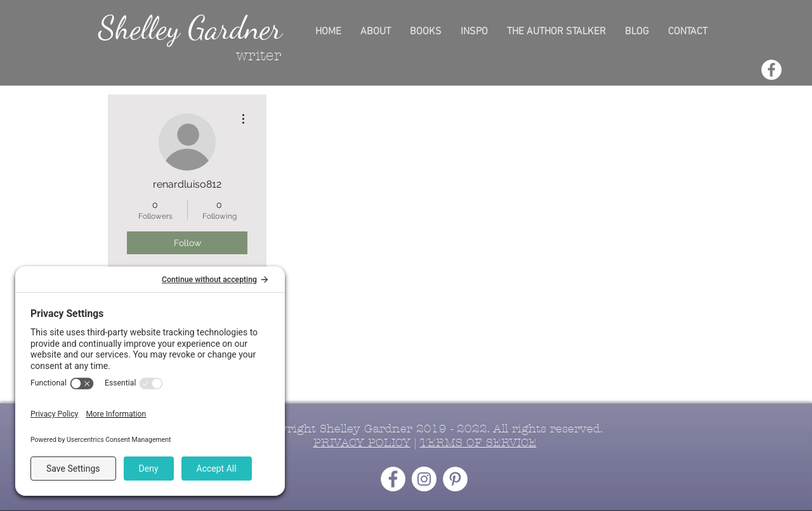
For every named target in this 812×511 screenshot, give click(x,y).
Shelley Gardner (190, 28)
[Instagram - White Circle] (771, 104)
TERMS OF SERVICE (478, 443)
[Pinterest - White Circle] (771, 138)
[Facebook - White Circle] (771, 70)
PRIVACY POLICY (362, 443)
